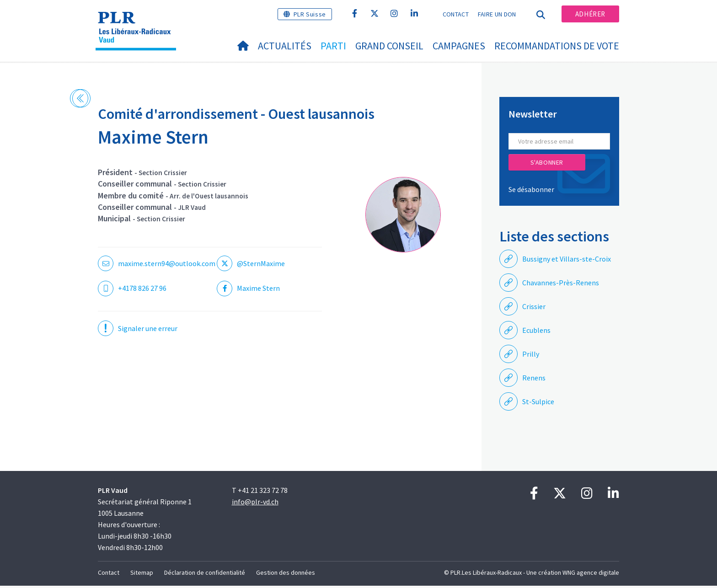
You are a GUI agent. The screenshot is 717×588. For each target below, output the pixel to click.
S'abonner (547, 165)
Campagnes (459, 46)
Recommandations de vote (557, 46)
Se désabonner (531, 192)
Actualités (285, 46)
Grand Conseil (389, 46)
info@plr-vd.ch (255, 504)
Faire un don (497, 14)
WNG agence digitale (591, 575)
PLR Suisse (310, 14)
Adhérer (590, 14)
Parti (333, 46)
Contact (456, 14)
